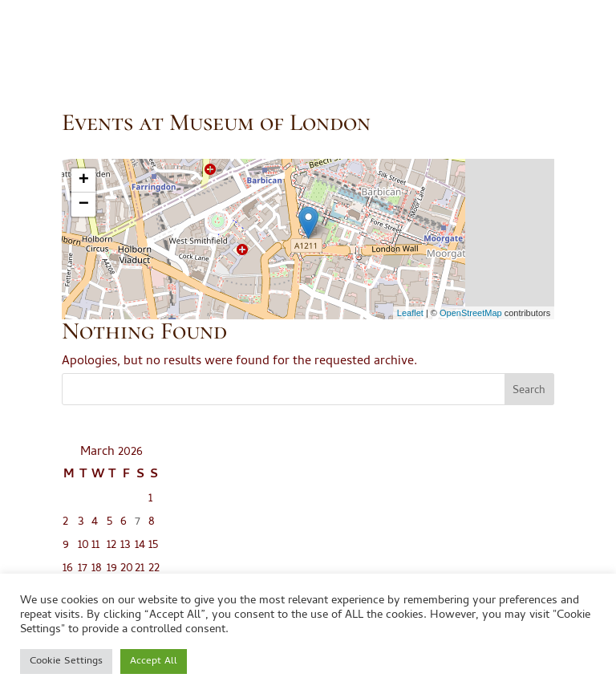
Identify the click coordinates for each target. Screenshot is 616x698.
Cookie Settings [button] (66, 661)
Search (529, 391)
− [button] (84, 205)
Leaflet (410, 313)
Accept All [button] (154, 661)
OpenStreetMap (471, 313)
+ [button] (84, 181)
